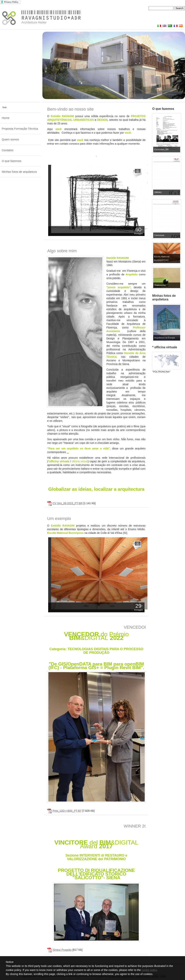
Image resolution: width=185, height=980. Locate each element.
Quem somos (10, 139)
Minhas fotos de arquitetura (19, 172)
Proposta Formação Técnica (20, 129)
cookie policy (149, 970)
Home (6, 118)
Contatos (8, 150)
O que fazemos (12, 161)
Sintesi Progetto (62, 950)
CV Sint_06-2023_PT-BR (68, 503)
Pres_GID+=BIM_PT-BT (67, 811)
